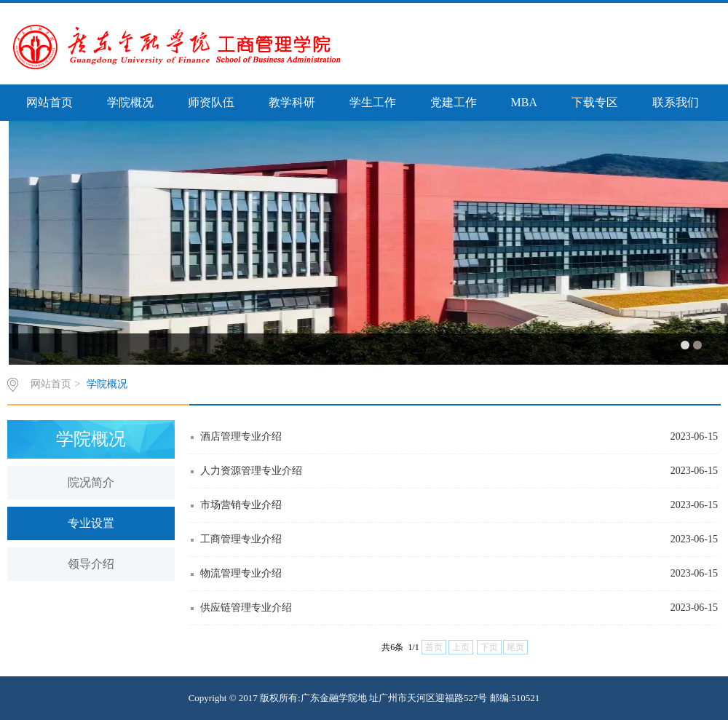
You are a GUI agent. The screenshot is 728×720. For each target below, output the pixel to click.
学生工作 (373, 102)
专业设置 (91, 523)
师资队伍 (211, 102)
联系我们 (676, 102)
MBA (524, 102)
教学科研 (292, 102)
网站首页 (50, 102)
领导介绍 (91, 564)
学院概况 (130, 102)
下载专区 (595, 102)
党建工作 (454, 102)
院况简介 (91, 482)
